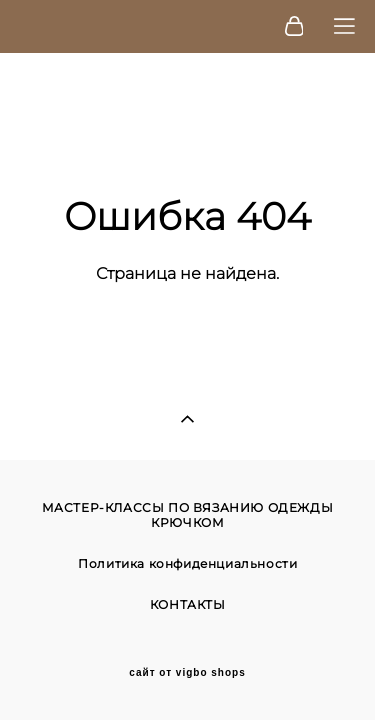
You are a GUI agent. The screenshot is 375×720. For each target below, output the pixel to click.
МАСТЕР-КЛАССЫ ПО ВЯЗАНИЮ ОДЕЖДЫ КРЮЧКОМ (188, 515)
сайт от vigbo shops (187, 673)
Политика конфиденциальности (187, 563)
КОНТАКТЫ (188, 604)
